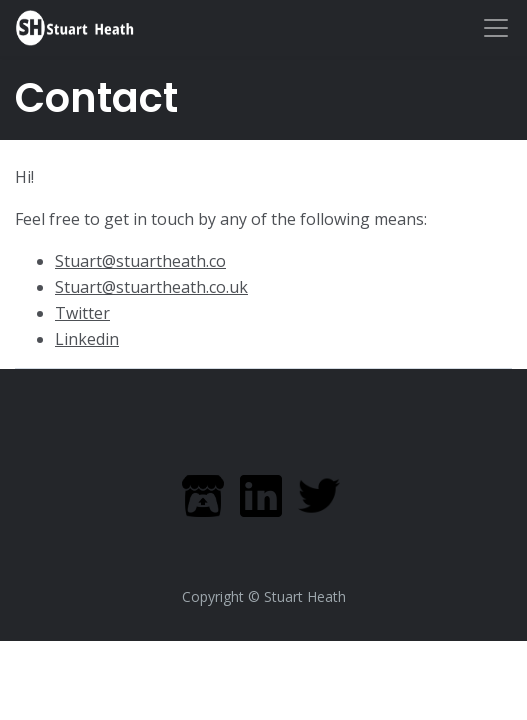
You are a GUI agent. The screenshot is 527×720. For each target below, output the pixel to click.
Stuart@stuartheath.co (140, 261)
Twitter (82, 313)
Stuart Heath (305, 596)
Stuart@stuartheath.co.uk (151, 287)
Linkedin (87, 339)
